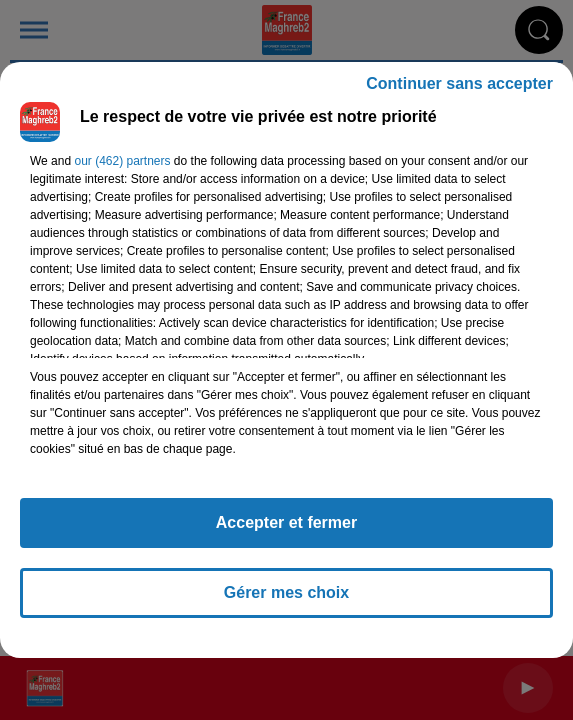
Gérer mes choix (286, 592)
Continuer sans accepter (459, 83)
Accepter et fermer (286, 522)
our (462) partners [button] (122, 161)
